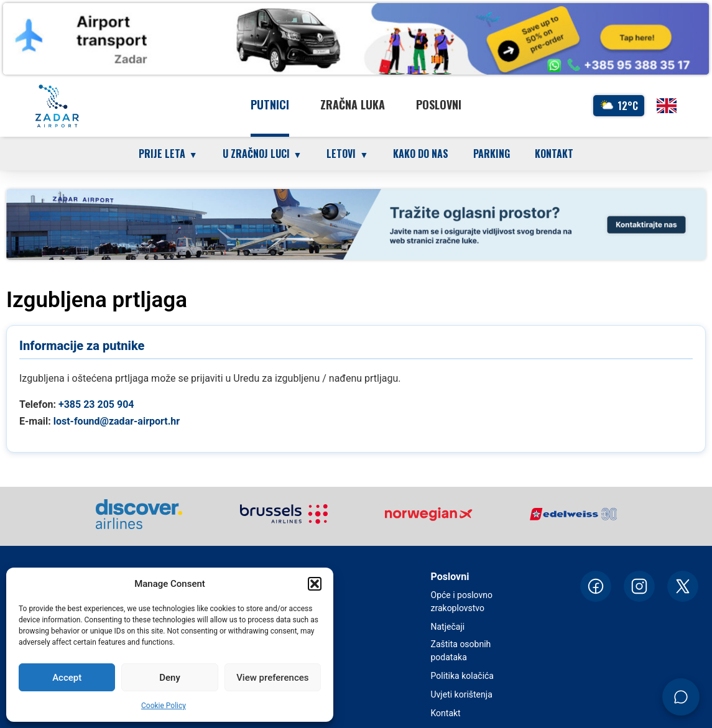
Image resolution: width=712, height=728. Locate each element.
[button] (315, 584)
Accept (67, 678)
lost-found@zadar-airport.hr (117, 421)
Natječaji (448, 627)
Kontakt (554, 154)
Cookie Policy (164, 706)
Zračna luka (353, 104)
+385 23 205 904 (96, 404)
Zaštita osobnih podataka (461, 651)
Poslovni (439, 104)
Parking (492, 154)
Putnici (270, 104)
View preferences (272, 678)
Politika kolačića (462, 676)
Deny (170, 678)
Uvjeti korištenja (462, 694)
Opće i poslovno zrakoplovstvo (462, 601)
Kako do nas (421, 154)
